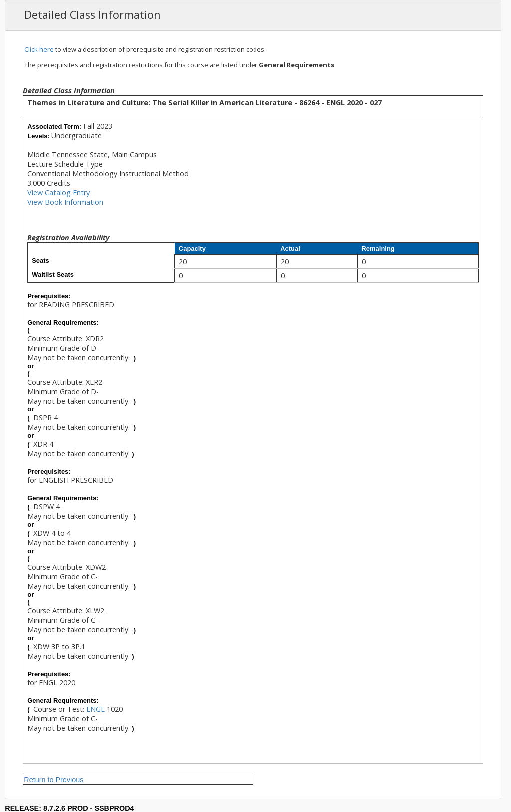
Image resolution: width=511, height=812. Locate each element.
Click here (39, 49)
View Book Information (65, 202)
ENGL (96, 709)
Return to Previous (54, 780)
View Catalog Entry (59, 193)
